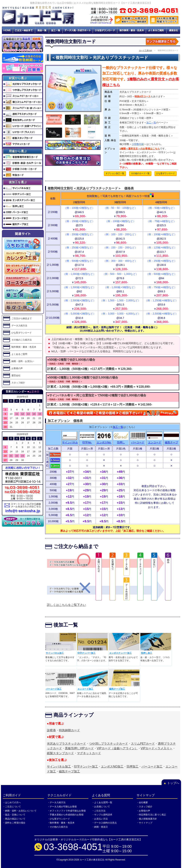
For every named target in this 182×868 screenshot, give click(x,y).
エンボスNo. (104, 442)
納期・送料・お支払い (23, 361)
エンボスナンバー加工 (120, 653)
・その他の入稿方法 (58, 827)
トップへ (171, 783)
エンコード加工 (85, 689)
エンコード (155, 442)
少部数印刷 (138, 144)
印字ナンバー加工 (86, 653)
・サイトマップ (144, 823)
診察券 (51, 730)
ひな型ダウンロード (105, 30)
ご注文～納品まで (24, 30)
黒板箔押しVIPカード (79, 748)
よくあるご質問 (156, 30)
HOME (7, 30)
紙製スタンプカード (60, 753)
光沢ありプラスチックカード (66, 744)
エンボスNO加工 (112, 767)
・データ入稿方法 (56, 802)
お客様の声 (17, 368)
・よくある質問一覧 (102, 802)
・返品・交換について (14, 815)
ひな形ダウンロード (166, 173)
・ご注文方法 (99, 811)
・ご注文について (12, 807)
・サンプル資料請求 (102, 815)
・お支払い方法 (100, 819)
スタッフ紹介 (18, 383)
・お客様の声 (143, 811)
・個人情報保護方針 (147, 819)
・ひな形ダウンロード (59, 819)
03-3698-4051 (73, 847)
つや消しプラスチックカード (108, 744)
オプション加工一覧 (115, 173)
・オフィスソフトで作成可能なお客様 (67, 811)
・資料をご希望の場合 (14, 823)
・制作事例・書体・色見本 (61, 823)
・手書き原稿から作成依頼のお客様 (65, 815)
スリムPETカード (143, 744)
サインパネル (70, 442)
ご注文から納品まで (22, 318)
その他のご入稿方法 (22, 340)
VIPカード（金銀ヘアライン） (117, 748)
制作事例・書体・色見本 (132, 30)
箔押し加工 (147, 653)
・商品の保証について (14, 819)
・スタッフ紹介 (144, 807)
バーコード (138, 442)
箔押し (121, 442)
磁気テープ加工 (117, 689)
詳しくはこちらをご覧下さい (66, 605)
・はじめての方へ (12, 802)
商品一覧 (42, 30)
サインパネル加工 (55, 653)
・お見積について (101, 807)
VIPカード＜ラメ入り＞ (157, 748)
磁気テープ (171, 442)
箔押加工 (132, 767)
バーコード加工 (54, 689)
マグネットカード (89, 753)
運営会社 (173, 30)
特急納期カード (69, 730)
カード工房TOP (146, 50)
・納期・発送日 (100, 827)
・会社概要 (142, 802)
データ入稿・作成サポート (78, 30)
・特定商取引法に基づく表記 (151, 815)
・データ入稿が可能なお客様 (62, 807)
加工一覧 (56, 30)
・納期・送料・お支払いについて (20, 811)
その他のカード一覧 (140, 173)
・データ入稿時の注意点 (104, 823)
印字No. (87, 442)
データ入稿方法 (19, 326)
